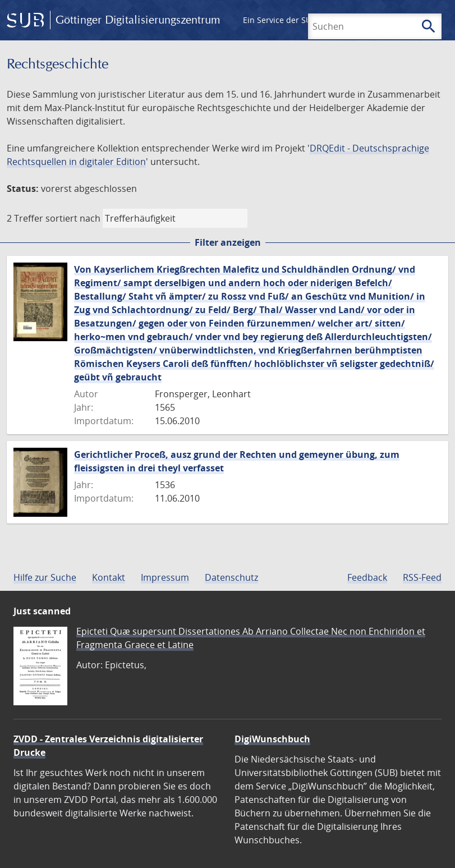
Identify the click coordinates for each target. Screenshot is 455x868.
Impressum (165, 577)
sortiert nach (73, 218)
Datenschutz (231, 577)
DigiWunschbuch (272, 739)
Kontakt (109, 577)
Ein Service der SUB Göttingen (299, 20)
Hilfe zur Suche (45, 577)
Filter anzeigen (228, 242)
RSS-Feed (422, 577)
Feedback (367, 577)
